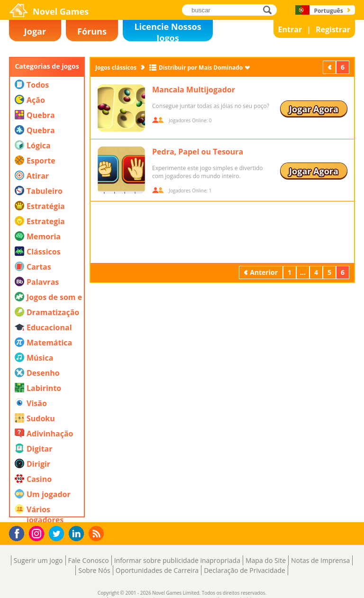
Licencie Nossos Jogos (168, 31)
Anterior (330, 67)
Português (328, 11)
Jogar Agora (314, 109)
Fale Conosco (89, 560)
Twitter (58, 534)
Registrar (333, 29)
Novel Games (61, 11)
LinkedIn (78, 534)
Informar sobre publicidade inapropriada (177, 560)
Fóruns (92, 31)
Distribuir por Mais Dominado (201, 68)
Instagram (38, 533)
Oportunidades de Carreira (157, 570)
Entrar (290, 29)
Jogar (35, 31)
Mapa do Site (266, 560)
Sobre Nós (94, 570)
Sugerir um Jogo (38, 560)
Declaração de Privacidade (245, 570)
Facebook (19, 532)
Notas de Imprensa (320, 560)
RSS (97, 533)
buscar (270, 10)
